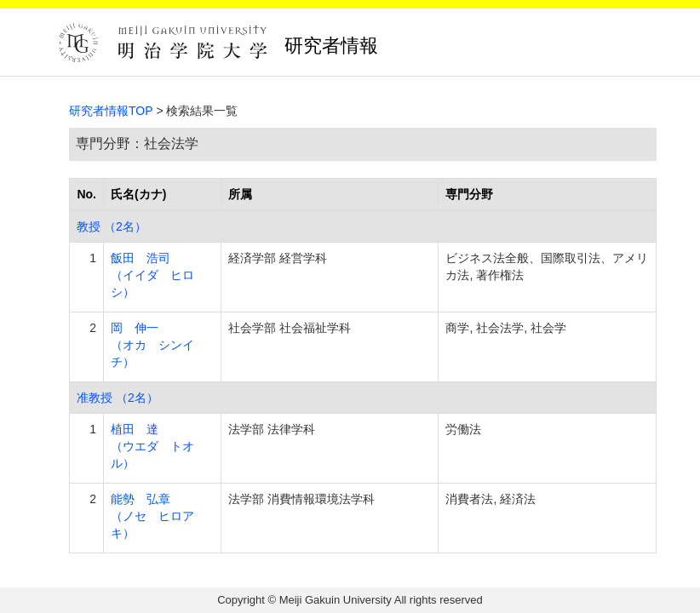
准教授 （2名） (118, 398)
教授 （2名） (112, 226)
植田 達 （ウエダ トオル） (152, 446)
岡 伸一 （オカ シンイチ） (152, 345)
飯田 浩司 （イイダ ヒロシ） (152, 275)
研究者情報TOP (111, 111)
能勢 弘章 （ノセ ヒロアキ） (152, 516)
